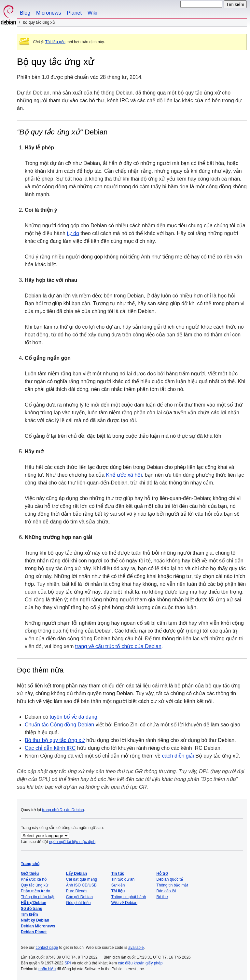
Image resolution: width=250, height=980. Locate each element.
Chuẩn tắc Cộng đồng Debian (59, 725)
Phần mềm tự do (35, 891)
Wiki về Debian (124, 903)
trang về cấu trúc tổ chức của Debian (118, 646)
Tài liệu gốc (55, 42)
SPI (68, 963)
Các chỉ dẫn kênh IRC (50, 748)
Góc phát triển (78, 903)
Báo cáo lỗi (166, 891)
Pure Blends (77, 891)
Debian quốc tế (169, 879)
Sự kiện (118, 885)
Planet (74, 13)
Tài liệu (118, 891)
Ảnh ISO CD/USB (81, 885)
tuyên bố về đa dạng (74, 717)
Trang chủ (30, 864)
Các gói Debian (79, 897)
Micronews (49, 13)
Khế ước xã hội (124, 475)
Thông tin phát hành (129, 897)
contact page (47, 948)
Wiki (92, 13)
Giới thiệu (30, 873)
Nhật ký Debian (35, 920)
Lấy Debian (76, 873)
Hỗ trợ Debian (34, 903)
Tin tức (118, 873)
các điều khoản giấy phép (140, 963)
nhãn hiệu (47, 969)
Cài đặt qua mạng (82, 879)
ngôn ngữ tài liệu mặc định (72, 842)
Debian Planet (34, 932)
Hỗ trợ (162, 873)
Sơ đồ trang (32, 909)
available (136, 948)
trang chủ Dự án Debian (63, 810)
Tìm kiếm (29, 914)
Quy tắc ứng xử (35, 885)
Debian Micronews (38, 926)
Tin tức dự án (123, 879)
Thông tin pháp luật (38, 897)
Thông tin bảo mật (172, 885)
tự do (73, 233)
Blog (25, 13)
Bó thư (162, 897)
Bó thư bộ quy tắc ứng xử (55, 740)
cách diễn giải (179, 756)
